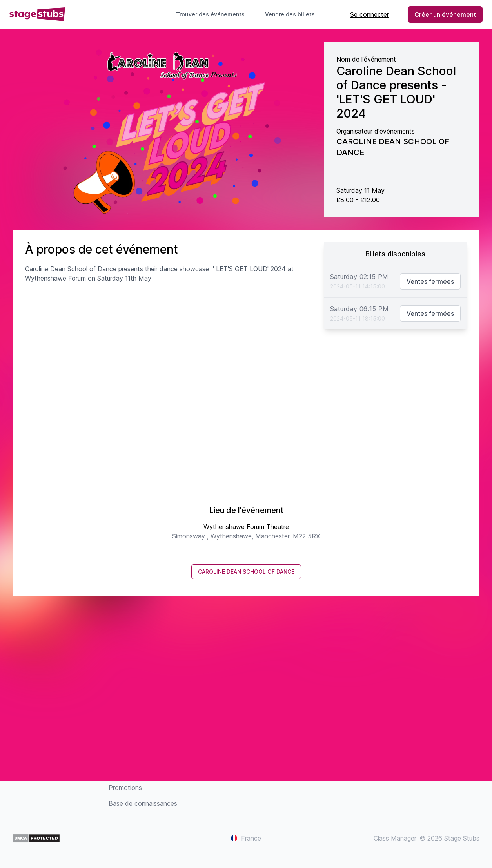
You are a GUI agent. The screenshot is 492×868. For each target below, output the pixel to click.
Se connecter (369, 14)
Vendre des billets (293, 14)
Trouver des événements (210, 14)
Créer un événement (445, 14)
